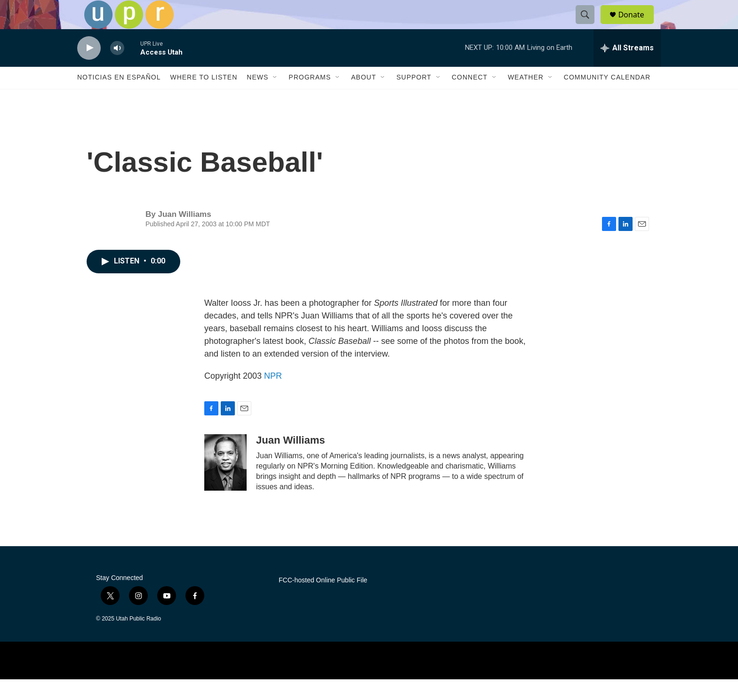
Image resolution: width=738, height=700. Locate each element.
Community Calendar (607, 98)
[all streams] (627, 68)
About (364, 98)
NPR (273, 396)
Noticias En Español (119, 98)
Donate (637, 25)
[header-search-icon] (589, 25)
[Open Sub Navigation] (275, 98)
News (257, 98)
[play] (89, 68)
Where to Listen (204, 98)
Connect (470, 98)
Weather (526, 98)
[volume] (117, 68)
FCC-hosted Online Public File (323, 601)
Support (414, 98)
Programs (310, 98)
